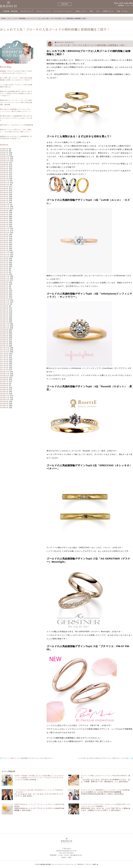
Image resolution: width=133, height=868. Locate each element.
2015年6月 (4, 408)
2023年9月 (4, 211)
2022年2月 (4, 248)
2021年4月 (4, 268)
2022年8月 (4, 236)
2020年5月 (4, 290)
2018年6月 (4, 336)
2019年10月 (5, 304)
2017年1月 (4, 370)
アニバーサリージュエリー (63, 11)
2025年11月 (5, 159)
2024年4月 (4, 197)
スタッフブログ (12, 18)
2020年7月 (4, 286)
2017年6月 (4, 360)
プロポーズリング (27, 11)
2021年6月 (4, 264)
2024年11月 (5, 183)
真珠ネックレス (81, 11)
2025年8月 (4, 165)
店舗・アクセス (122, 11)
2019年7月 (4, 310)
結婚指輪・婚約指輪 (10, 11)
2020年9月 (4, 282)
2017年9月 (4, 354)
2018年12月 (5, 324)
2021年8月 (4, 260)
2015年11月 (5, 398)
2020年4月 (4, 292)
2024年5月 (4, 195)
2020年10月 (5, 280)
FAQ (98, 11)
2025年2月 (4, 177)
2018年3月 (4, 342)
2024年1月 (4, 203)
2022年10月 (5, 232)
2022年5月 (4, 242)
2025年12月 (5, 157)
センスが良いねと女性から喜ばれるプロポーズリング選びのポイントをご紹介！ (104, 758)
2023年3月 (4, 222)
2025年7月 (4, 167)
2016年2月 (4, 392)
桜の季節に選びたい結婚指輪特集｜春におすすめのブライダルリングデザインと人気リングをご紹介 (16, 118)
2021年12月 (5, 252)
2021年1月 (4, 274)
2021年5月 (4, 266)
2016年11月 (5, 374)
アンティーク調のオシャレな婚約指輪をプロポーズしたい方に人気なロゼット (28, 758)
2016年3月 (4, 390)
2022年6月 (4, 240)
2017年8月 (4, 356)
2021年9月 (4, 258)
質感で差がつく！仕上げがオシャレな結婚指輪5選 (17, 125)
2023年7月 (4, 214)
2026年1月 (4, 155)
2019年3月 (4, 318)
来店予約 (65, 4)
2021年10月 (5, 256)
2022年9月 (4, 234)
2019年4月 (4, 316)
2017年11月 (5, 350)
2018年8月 (4, 332)
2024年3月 (4, 199)
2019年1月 (4, 322)
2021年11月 (5, 254)
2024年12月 (5, 181)
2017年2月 (4, 368)
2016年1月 (4, 394)
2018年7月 (4, 334)
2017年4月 (4, 364)
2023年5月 (4, 218)
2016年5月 (4, 386)
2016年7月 (4, 382)
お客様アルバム (108, 11)
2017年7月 (4, 358)
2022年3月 (4, 246)
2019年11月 (5, 302)
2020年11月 (5, 278)
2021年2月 (4, 272)
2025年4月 (4, 173)
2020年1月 (4, 298)
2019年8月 (4, 308)
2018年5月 (4, 338)
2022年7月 (4, 238)
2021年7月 (4, 262)
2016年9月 (4, 378)
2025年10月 (5, 161)
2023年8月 (4, 212)
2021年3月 (4, 270)
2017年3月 (4, 366)
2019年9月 (4, 306)
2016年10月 (5, 376)
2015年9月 (4, 402)
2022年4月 (4, 244)
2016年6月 (4, 384)
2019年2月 (4, 320)
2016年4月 (4, 388)
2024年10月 (5, 185)
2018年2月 (4, 344)
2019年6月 (4, 312)
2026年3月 (4, 151)
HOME (3, 18)
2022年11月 (5, 230)
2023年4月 (4, 220)
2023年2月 (4, 224)
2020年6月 (4, 288)
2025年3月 (4, 175)
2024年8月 (4, 189)
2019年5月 (4, 314)
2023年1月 (4, 226)
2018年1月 (4, 346)
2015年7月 (4, 406)
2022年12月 (5, 228)
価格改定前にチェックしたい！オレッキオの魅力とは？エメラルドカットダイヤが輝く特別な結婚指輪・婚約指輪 (16, 102)
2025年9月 (4, 163)
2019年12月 (5, 300)
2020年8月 (4, 284)
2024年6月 (4, 193)
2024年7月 (4, 191)
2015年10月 (5, 400)
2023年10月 (5, 209)
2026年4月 (4, 149)
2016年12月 (5, 372)
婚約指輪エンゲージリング (28, 18)
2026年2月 (4, 153)
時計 (92, 11)
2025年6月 (4, 169)
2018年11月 (5, 326)
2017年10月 (5, 352)
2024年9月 (4, 187)
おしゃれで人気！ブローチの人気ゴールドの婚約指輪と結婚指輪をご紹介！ (91, 45)
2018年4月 (4, 340)
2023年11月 (5, 207)
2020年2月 (4, 296)
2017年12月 (5, 348)
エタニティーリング (43, 11)
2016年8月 (4, 380)
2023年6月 (4, 216)
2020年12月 (5, 276)
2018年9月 (4, 330)
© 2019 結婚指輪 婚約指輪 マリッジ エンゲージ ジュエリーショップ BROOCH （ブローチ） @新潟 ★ (67, 864)
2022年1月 (4, 250)
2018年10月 (5, 328)
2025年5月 (4, 171)
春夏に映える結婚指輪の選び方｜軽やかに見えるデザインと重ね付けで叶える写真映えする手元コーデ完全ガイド (16, 94)
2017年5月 (4, 362)
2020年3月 (4, 294)
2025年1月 (4, 179)
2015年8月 (4, 404)
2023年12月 (5, 205)
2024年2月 (4, 201)
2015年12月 (5, 396)
